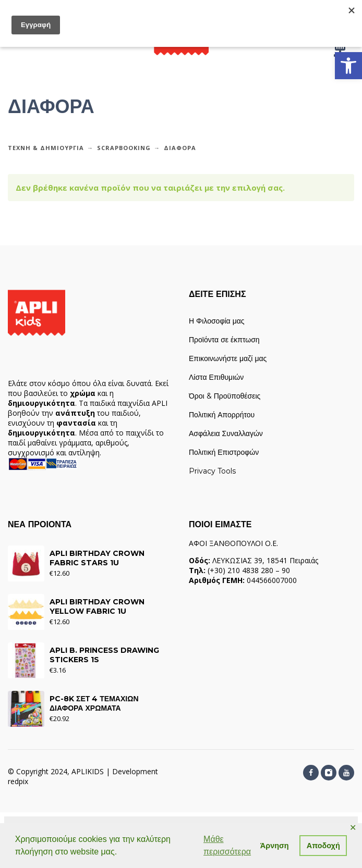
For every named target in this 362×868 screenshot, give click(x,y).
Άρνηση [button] (275, 846)
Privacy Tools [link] (212, 471)
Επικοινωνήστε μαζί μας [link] (228, 358)
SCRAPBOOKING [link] (124, 148)
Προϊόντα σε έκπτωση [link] (224, 340)
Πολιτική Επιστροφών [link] (224, 452)
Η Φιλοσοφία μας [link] (217, 321)
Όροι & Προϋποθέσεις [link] (225, 396)
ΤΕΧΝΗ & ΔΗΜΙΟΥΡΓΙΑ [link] (46, 148)
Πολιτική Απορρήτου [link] (222, 415)
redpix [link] (18, 781)
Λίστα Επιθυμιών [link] (216, 377)
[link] (348, 66)
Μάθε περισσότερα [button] (227, 845)
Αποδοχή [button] (323, 846)
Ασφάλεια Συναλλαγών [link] (226, 433)
